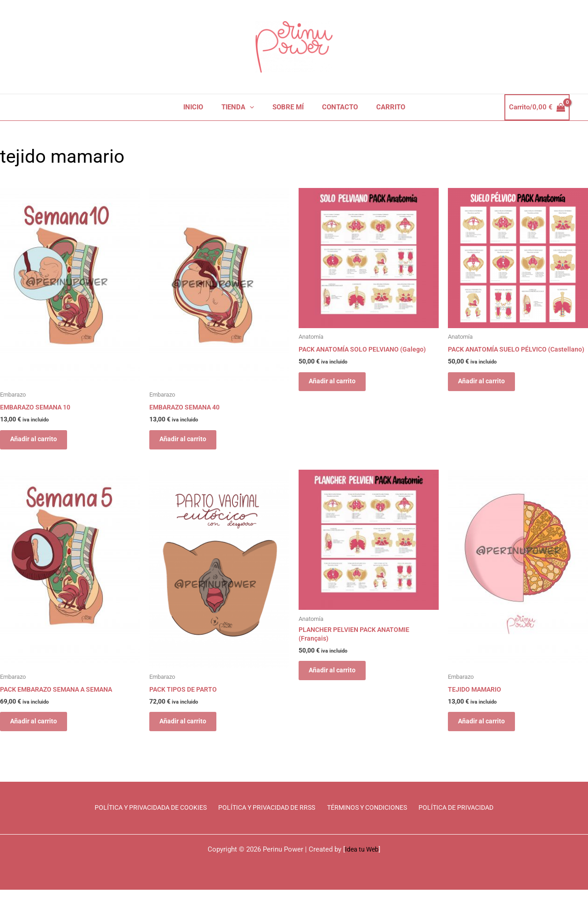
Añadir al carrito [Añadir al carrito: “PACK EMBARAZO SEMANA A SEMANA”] (39, 727)
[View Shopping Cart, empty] (537, 107)
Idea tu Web (362, 858)
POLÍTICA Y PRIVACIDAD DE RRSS (268, 816)
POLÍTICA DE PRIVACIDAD (461, 816)
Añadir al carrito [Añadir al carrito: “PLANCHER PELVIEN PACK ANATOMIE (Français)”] (337, 677)
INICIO (202, 107)
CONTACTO (335, 107)
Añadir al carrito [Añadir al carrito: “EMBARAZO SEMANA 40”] (188, 441)
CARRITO (382, 107)
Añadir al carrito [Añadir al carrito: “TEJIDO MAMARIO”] (487, 727)
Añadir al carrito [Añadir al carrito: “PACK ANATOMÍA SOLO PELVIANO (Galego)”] (337, 383)
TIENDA (242, 107)
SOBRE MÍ (288, 107)
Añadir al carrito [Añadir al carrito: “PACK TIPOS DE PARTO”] (188, 727)
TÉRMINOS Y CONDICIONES (370, 816)
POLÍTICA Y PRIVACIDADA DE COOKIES (147, 816)
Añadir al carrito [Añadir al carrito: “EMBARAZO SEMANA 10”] (39, 441)
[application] (254, 107)
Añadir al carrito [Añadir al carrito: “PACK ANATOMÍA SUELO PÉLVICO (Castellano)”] (487, 391)
